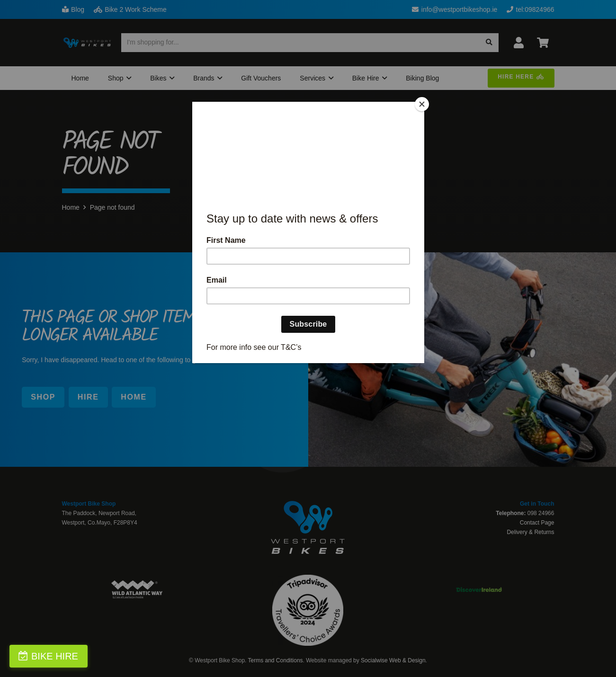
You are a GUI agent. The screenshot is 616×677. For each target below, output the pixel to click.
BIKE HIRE (55, 656)
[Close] (422, 104)
